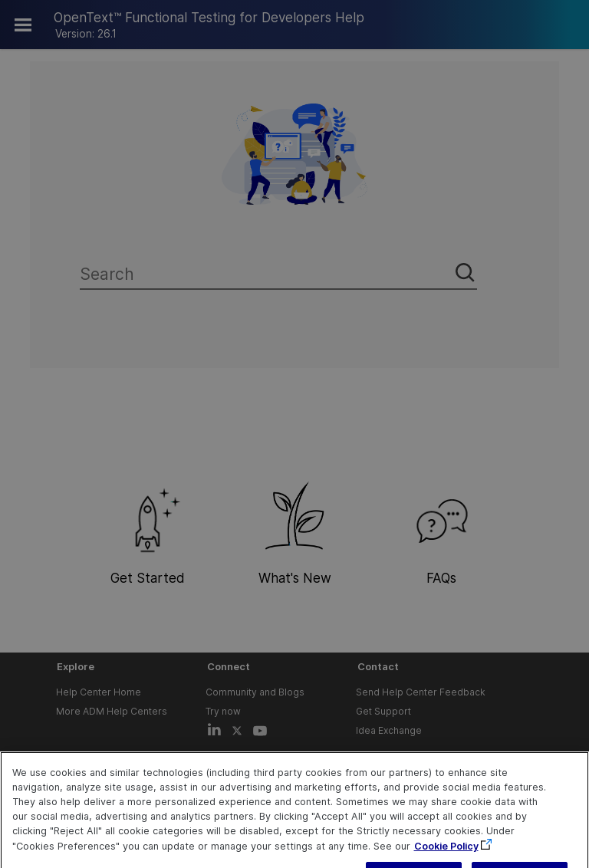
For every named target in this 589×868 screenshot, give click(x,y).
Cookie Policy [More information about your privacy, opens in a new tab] (446, 861)
